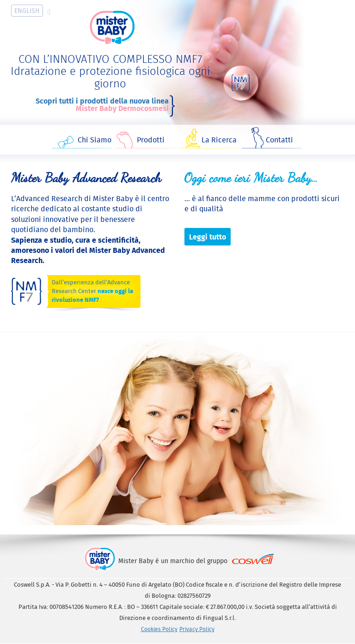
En (27, 11)
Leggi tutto (208, 236)
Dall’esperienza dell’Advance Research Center (92, 291)
